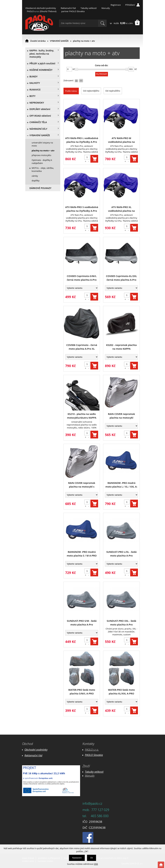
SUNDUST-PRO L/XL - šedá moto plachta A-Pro (121, 554)
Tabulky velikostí (89, 8)
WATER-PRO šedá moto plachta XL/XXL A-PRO (121, 692)
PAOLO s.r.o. (92, 750)
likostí (100, 772)
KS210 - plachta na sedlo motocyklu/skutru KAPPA (82, 416)
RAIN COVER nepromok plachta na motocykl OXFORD (121, 416)
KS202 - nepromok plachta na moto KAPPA (121, 347)
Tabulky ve (91, 772)
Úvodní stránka (38, 41)
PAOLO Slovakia (94, 755)
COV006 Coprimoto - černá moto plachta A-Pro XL (82, 347)
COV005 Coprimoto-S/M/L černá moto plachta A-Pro (82, 278)
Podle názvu (71, 91)
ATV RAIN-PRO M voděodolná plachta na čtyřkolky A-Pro (121, 140)
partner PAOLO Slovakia (73, 11)
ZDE (96, 864)
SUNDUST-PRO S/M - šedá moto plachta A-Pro (82, 623)
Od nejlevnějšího (91, 91)
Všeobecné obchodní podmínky (41, 8)
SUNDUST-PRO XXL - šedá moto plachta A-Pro (121, 623)
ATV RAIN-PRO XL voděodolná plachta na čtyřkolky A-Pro (121, 209)
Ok (92, 858)
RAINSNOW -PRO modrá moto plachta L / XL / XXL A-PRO (121, 485)
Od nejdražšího (113, 91)
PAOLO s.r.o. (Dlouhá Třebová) (42, 11)
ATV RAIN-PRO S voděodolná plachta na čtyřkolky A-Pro (82, 209)
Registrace (116, 5)
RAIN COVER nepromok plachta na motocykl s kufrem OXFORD (82, 485)
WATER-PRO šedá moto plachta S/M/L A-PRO (82, 692)
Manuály (106, 8)
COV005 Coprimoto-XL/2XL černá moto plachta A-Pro (121, 278)
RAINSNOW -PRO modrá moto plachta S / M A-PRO (82, 554)
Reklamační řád (68, 8)
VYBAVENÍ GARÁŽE (59, 41)
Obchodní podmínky (36, 750)
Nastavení (77, 858)
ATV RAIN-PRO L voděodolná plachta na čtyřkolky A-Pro (82, 140)
